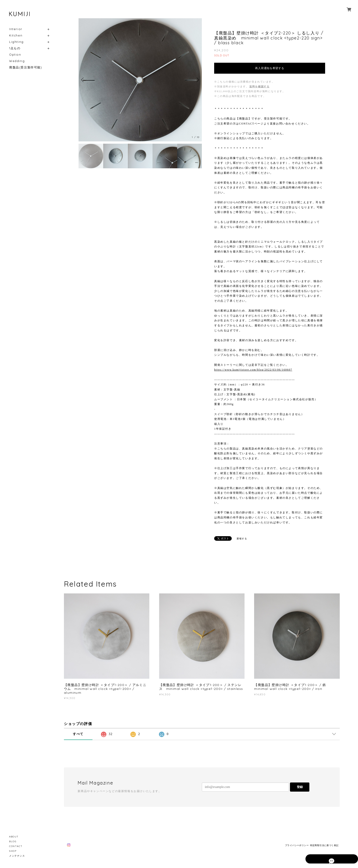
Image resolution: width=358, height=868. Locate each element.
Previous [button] (83, 80)
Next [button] (197, 80)
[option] (140, 80)
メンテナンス (17, 856)
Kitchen (16, 35)
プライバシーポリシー (297, 845)
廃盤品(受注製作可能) (26, 67)
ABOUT (14, 837)
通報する (242, 539)
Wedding (17, 61)
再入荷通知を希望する (270, 68)
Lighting (16, 42)
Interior (16, 29)
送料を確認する (259, 86)
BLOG (13, 841)
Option (15, 55)
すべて (78, 734)
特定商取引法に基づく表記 (324, 845)
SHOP (13, 851)
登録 (300, 787)
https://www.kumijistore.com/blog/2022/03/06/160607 (253, 370)
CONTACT (16, 846)
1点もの (15, 48)
